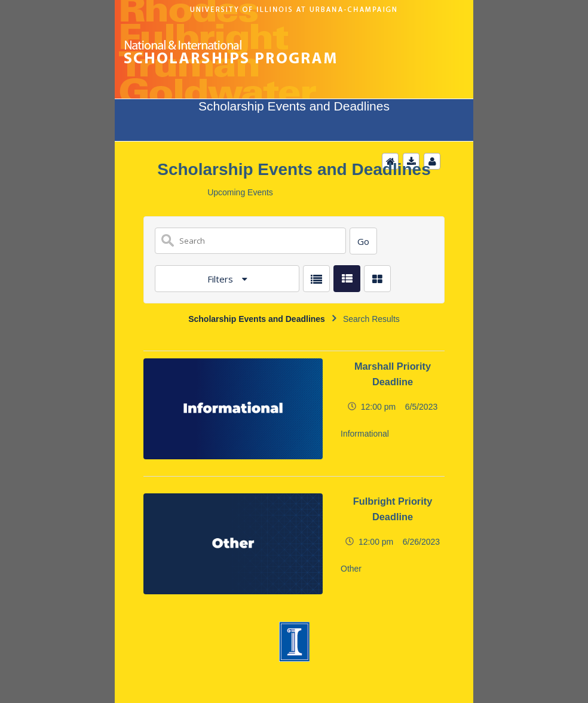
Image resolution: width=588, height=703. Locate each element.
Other (351, 569)
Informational (365, 434)
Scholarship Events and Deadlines (257, 319)
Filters (221, 279)
